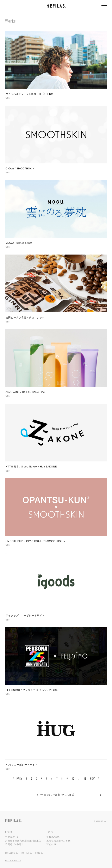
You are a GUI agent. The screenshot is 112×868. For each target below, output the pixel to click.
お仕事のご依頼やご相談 (56, 795)
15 (85, 779)
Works (11, 21)
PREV (19, 779)
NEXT (93, 779)
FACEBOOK (10, 853)
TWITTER (25, 853)
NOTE (38, 853)
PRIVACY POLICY (13, 861)
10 (73, 779)
